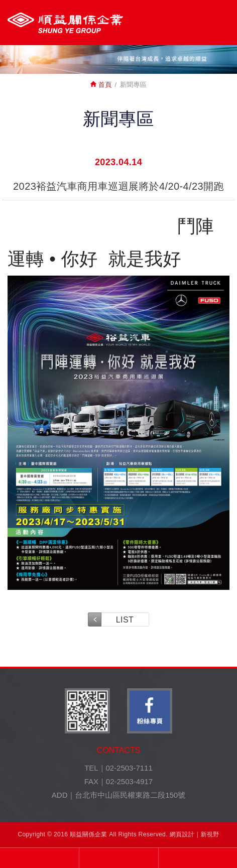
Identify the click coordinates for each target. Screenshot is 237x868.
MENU (220, 22)
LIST (125, 620)
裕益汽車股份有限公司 (65, 23)
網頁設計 (182, 834)
